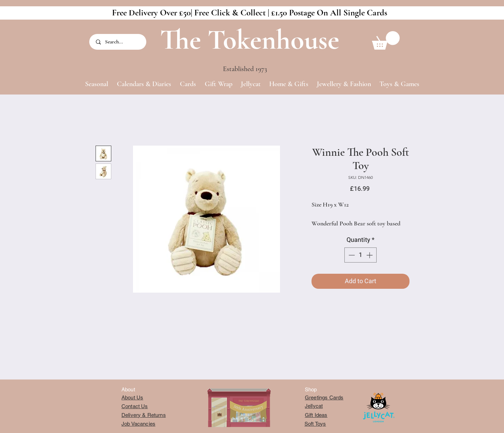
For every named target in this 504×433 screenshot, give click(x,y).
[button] (386, 40)
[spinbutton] (360, 255)
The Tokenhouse (250, 40)
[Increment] (370, 255)
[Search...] (118, 42)
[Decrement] (351, 255)
